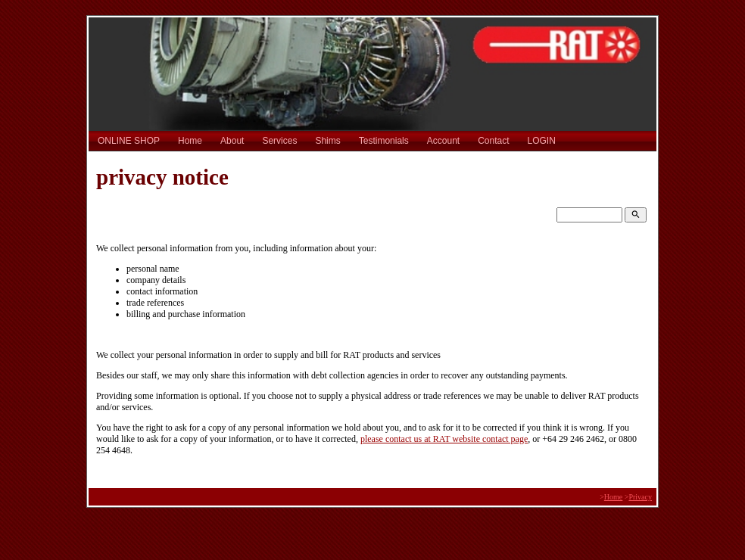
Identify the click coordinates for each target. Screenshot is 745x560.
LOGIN (542, 141)
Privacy (640, 497)
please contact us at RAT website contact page (444, 439)
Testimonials (384, 141)
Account (443, 141)
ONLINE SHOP (129, 141)
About (232, 141)
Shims (327, 141)
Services (279, 141)
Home (190, 141)
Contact (493, 141)
